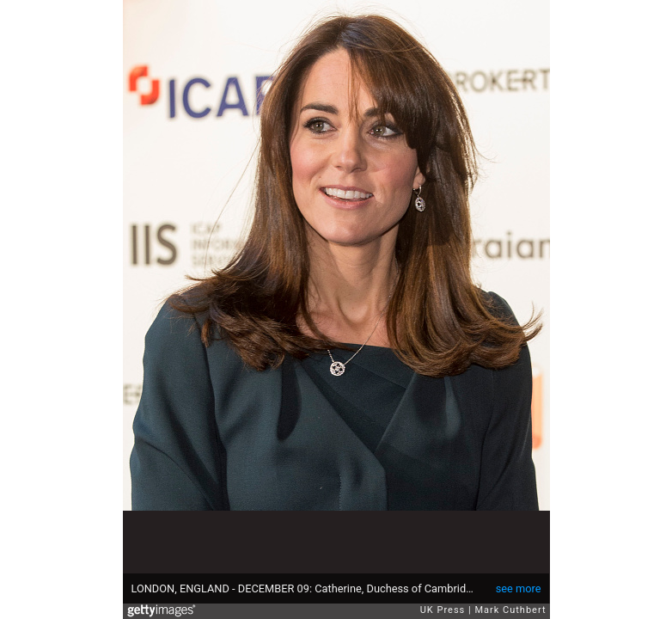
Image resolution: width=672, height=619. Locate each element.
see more (519, 588)
